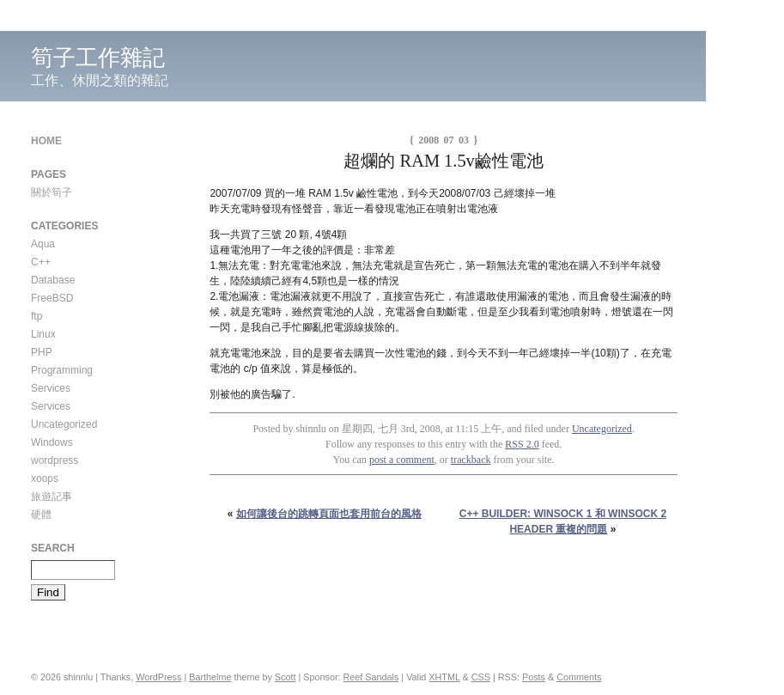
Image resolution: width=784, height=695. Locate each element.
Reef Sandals (371, 677)
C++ (41, 262)
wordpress (55, 460)
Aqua (43, 244)
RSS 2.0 (522, 444)
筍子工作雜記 (98, 58)
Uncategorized (602, 429)
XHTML (444, 677)
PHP (42, 352)
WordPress (158, 677)
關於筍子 (52, 192)
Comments (579, 677)
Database (53, 280)
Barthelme (210, 677)
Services (51, 388)
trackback (471, 460)
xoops (45, 479)
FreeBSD (52, 298)
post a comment (402, 460)
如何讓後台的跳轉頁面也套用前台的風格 (329, 514)
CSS (481, 677)
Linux (43, 334)
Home (46, 141)
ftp (36, 316)
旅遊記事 (52, 497)
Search (53, 548)
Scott (286, 677)
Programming (62, 370)
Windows (52, 442)
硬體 (41, 515)
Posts (534, 677)
